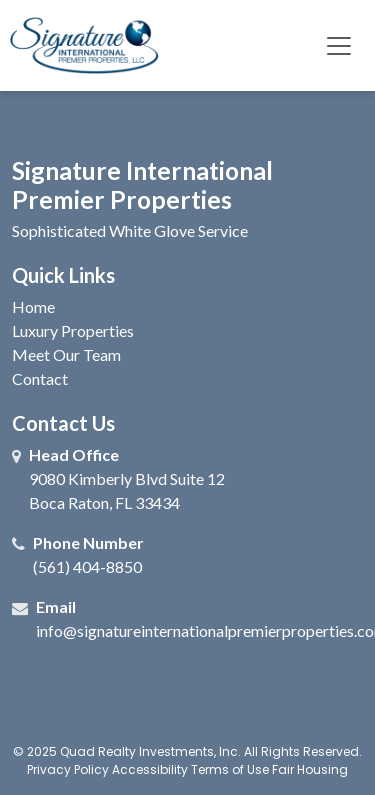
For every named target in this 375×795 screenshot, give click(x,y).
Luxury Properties (73, 330)
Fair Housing (310, 769)
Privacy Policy (68, 769)
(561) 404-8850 (87, 566)
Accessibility (150, 769)
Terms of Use (230, 769)
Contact (40, 378)
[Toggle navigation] (339, 45)
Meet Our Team (66, 354)
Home (33, 306)
